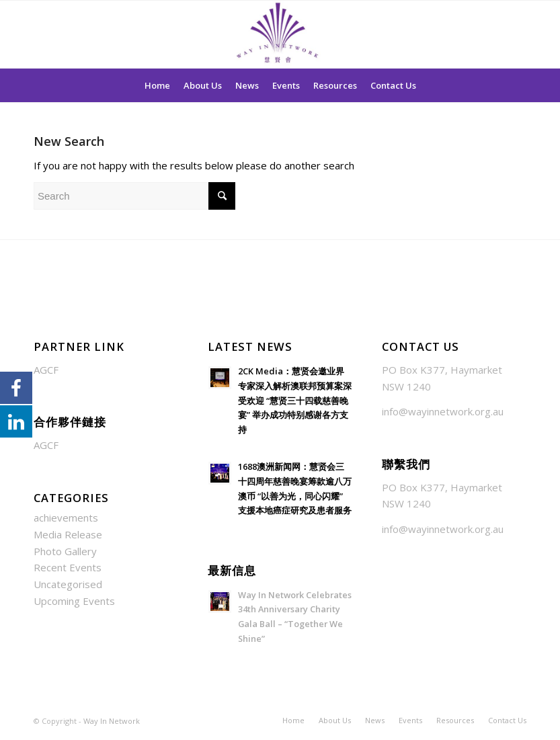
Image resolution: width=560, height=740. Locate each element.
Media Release (68, 534)
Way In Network (112, 721)
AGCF (46, 370)
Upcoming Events (74, 601)
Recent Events (68, 567)
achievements (66, 518)
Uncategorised (68, 584)
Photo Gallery (65, 551)
